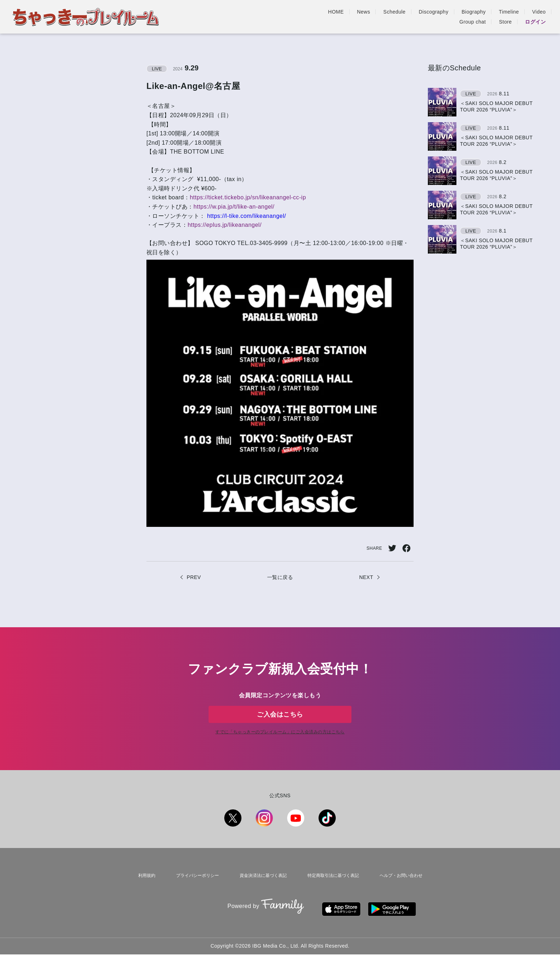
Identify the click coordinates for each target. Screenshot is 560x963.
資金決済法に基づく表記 (260, 892)
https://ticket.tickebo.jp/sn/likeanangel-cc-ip (248, 197)
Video (439, 17)
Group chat (472, 17)
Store (505, 17)
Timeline (409, 17)
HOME (236, 17)
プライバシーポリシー (193, 892)
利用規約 (144, 892)
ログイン (535, 17)
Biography (374, 17)
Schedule (295, 17)
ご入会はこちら (280, 720)
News (264, 17)
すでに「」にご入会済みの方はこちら (280, 750)
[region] (487, 171)
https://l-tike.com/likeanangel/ (246, 216)
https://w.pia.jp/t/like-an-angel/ (234, 207)
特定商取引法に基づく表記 (332, 892)
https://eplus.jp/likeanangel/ (224, 225)
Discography (334, 17)
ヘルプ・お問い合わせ (401, 892)
